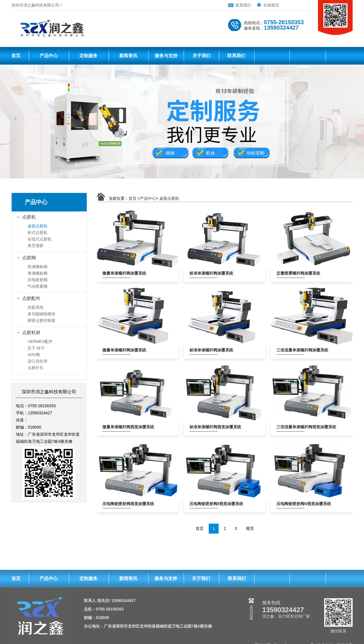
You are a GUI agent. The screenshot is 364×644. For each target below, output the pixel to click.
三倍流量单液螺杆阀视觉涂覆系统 (290, 427)
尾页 (250, 528)
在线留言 (249, 5)
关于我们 (202, 57)
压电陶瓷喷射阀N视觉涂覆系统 (290, 504)
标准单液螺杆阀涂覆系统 (203, 273)
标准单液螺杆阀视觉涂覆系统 (203, 427)
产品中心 (49, 57)
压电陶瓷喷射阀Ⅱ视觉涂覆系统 (203, 504)
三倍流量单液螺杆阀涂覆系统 (290, 350)
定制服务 (88, 57)
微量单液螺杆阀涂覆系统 (116, 273)
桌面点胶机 (169, 198)
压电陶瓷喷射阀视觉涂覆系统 (116, 504)
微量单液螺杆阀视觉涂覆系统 (116, 427)
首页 (16, 57)
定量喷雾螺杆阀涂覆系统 (290, 273)
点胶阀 (29, 258)
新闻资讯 (128, 57)
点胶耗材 (31, 333)
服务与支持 (166, 57)
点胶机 (29, 217)
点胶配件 (31, 298)
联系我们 (221, 5)
